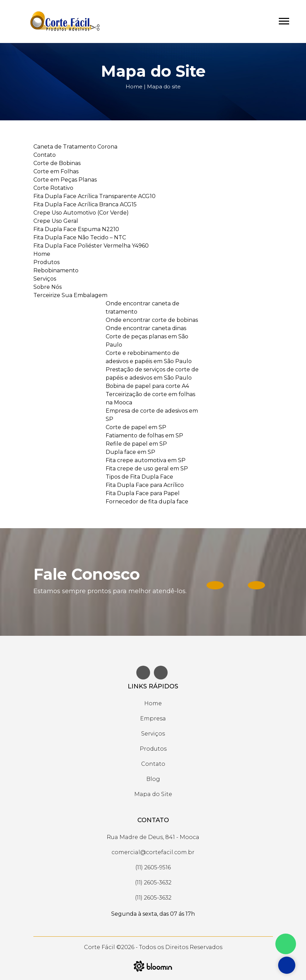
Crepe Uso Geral (56, 221)
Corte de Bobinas (57, 163)
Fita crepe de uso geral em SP (147, 469)
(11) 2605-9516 (153, 867)
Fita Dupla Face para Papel (143, 493)
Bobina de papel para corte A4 (147, 386)
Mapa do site (164, 86)
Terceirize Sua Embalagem (70, 295)
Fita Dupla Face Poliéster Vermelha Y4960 (91, 246)
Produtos (46, 262)
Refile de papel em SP (136, 444)
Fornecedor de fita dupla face (147, 502)
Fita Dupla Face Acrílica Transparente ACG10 (94, 196)
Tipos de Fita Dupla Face (139, 477)
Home (134, 86)
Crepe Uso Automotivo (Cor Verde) (81, 213)
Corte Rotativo (53, 188)
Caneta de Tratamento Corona (75, 147)
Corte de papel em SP (136, 427)
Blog (153, 779)
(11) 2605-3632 (153, 883)
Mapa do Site (153, 794)
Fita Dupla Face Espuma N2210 (76, 229)
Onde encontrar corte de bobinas (152, 320)
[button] (283, 20)
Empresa (153, 718)
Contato (45, 155)
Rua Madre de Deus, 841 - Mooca (153, 837)
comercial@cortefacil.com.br (153, 852)
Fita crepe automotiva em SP (146, 460)
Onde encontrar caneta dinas (146, 328)
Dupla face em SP (130, 452)
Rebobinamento (56, 270)
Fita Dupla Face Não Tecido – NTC (80, 237)
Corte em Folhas (56, 171)
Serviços (45, 279)
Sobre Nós (48, 287)
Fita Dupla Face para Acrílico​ (145, 485)
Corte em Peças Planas (65, 180)
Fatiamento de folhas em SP (144, 435)
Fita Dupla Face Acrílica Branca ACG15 (85, 204)
